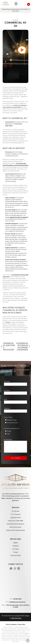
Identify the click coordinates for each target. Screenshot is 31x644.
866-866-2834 (18, 599)
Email (6, 399)
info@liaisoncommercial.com (17, 602)
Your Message (8, 440)
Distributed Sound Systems (15, 524)
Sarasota (16, 546)
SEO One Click (16, 618)
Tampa (15, 552)
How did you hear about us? (12, 428)
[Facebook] (11, 569)
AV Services (16, 511)
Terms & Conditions (11, 624)
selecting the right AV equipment (19, 217)
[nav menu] (15, 4)
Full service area (16, 555)
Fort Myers (15, 549)
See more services (15, 527)
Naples (15, 543)
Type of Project (8, 417)
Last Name (7, 390)
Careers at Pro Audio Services (15, 530)
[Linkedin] (19, 569)
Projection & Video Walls (16, 521)
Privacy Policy (21, 624)
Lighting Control (15, 518)
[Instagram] (15, 569)
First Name (7, 381)
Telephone (7, 408)
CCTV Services (15, 514)
